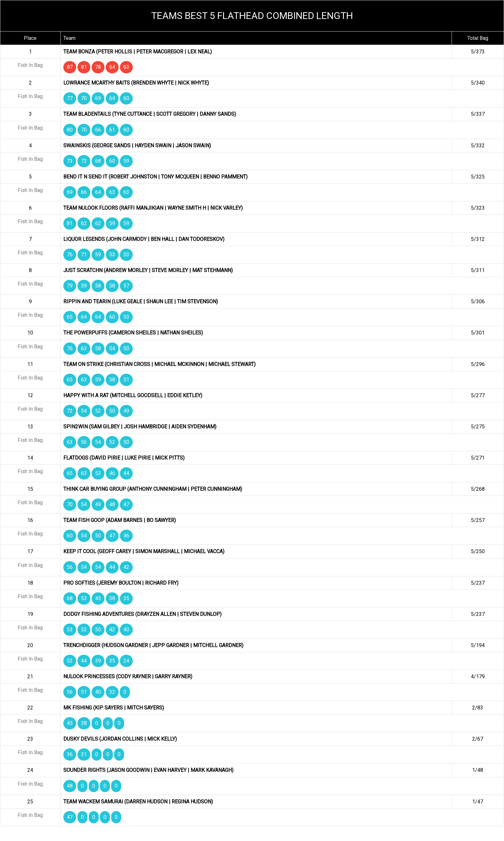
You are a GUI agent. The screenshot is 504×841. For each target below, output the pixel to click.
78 (98, 67)
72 (84, 161)
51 (126, 380)
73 (70, 161)
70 (84, 98)
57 (126, 286)
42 (126, 567)
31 (84, 754)
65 (70, 317)
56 (84, 442)
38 (112, 598)
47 (126, 504)
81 (84, 67)
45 (70, 723)
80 (70, 130)
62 (84, 223)
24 (126, 661)
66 (98, 130)
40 (126, 630)
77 (70, 98)
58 (98, 286)
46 (112, 473)
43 (98, 598)
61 (112, 130)
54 (112, 348)
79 (70, 286)
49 (126, 411)
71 (84, 255)
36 (70, 754)
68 (98, 161)
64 (112, 67)
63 (126, 67)
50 (126, 348)
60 (126, 98)
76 (70, 255)
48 (112, 504)
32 (112, 692)
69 (98, 98)
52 (98, 411)
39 (98, 661)
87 (70, 67)
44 (126, 473)
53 (112, 255)
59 (126, 161)
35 (126, 598)
